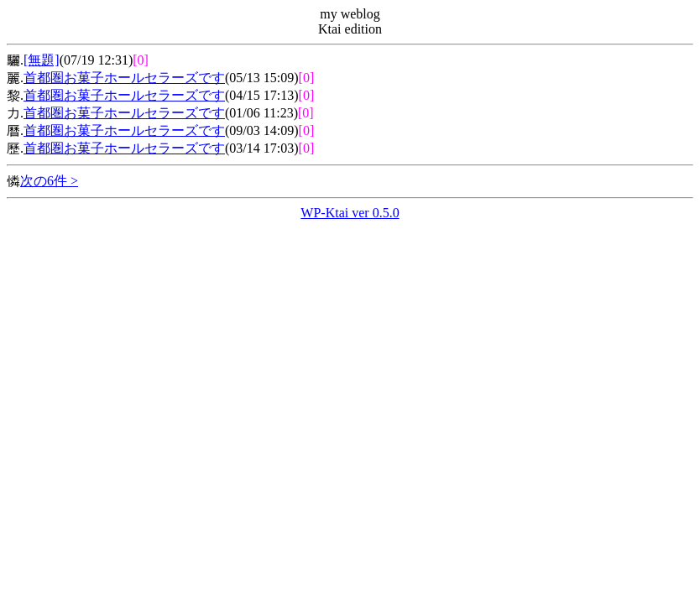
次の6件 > (49, 181)
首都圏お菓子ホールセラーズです (124, 78)
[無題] (42, 60)
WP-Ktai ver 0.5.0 (350, 213)
